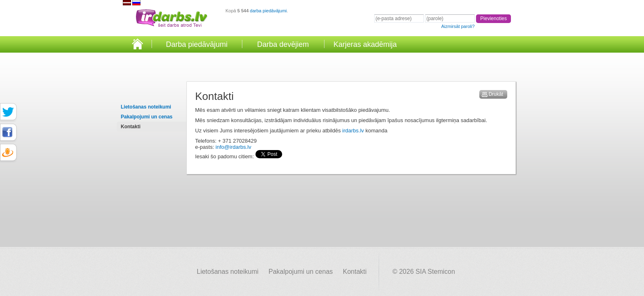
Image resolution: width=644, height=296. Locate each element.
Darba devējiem (283, 44)
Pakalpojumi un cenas (147, 117)
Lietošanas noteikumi (146, 107)
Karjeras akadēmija (365, 44)
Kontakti (131, 127)
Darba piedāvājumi (197, 44)
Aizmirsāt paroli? (458, 26)
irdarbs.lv (353, 131)
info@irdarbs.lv (233, 147)
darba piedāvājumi (268, 11)
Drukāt (496, 94)
